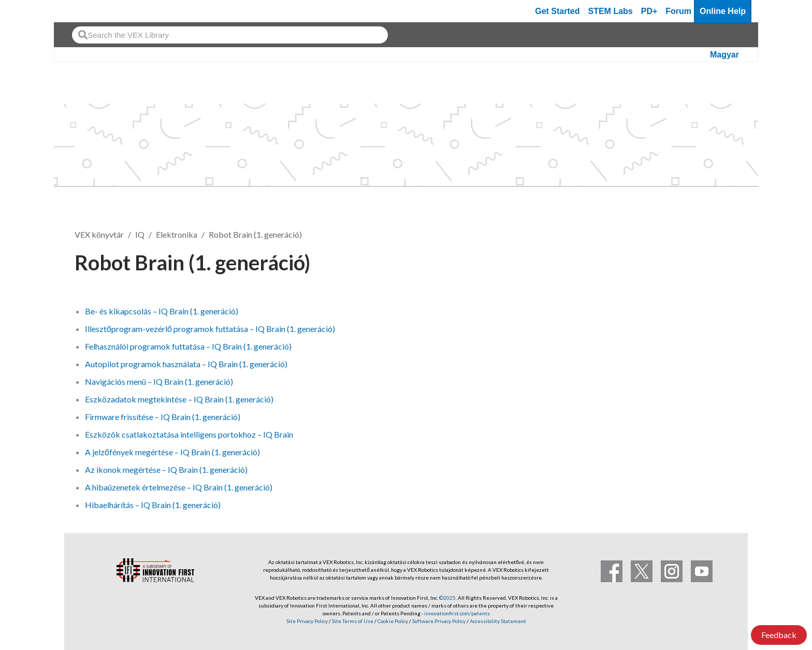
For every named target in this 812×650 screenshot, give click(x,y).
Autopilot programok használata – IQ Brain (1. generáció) (186, 364)
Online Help (723, 11)
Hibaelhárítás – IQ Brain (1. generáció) (153, 505)
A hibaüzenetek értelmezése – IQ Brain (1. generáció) (179, 487)
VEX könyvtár (99, 234)
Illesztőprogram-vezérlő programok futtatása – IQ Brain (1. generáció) (210, 329)
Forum (678, 11)
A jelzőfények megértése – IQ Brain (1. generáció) (172, 452)
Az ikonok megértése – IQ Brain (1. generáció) (166, 470)
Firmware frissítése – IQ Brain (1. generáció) (163, 417)
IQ (140, 234)
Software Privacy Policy (439, 621)
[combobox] (230, 35)
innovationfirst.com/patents (457, 613)
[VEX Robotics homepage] (82, 11)
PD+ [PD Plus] (649, 11)
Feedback (779, 635)
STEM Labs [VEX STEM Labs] (611, 11)
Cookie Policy (393, 621)
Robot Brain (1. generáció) (255, 234)
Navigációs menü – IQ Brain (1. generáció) (159, 381)
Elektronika (177, 234)
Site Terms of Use (352, 621)
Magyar (724, 55)
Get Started (557, 11)
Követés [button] (708, 261)
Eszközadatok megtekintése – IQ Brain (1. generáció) (179, 399)
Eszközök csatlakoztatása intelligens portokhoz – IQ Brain (189, 434)
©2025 (447, 598)
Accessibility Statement (498, 621)
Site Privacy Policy (307, 621)
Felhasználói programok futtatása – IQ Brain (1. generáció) (188, 346)
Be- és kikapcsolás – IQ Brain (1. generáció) (162, 311)
